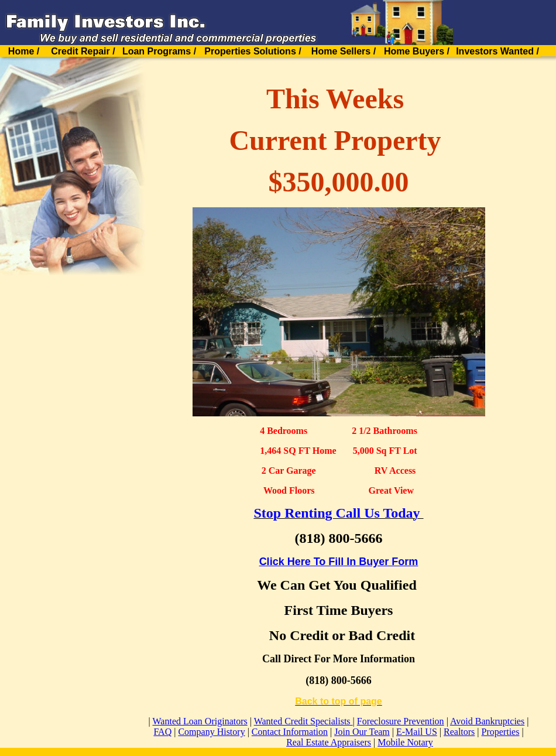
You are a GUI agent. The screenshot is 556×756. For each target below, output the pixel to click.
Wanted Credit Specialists (303, 721)
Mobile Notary (405, 742)
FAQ (162, 732)
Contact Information (290, 732)
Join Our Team (362, 732)
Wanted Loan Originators (200, 721)
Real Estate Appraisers (329, 742)
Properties (501, 732)
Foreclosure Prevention (401, 721)
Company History (211, 732)
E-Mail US (417, 732)
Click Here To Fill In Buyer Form (339, 562)
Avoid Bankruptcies (487, 721)
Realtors (459, 732)
